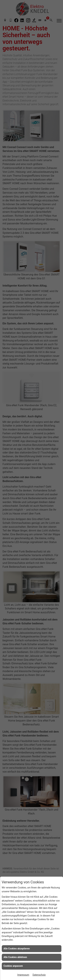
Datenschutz (39, 975)
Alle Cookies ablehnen (15, 957)
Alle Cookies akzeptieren (17, 949)
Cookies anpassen (13, 966)
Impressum (23, 975)
